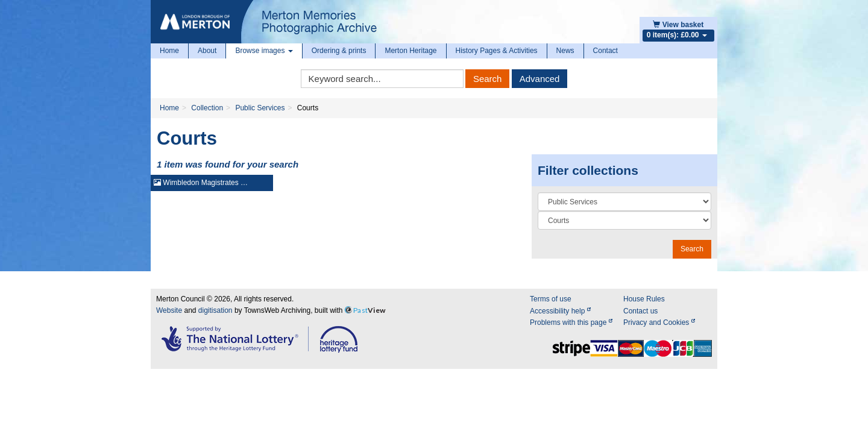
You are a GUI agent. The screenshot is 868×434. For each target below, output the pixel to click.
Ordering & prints (339, 51)
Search (488, 79)
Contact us (640, 311)
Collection (207, 108)
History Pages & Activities (497, 51)
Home (169, 51)
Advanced (540, 79)
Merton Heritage (410, 51)
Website (169, 310)
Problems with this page (571, 322)
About (207, 51)
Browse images (264, 51)
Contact (605, 51)
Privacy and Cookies (659, 322)
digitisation (215, 310)
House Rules (644, 299)
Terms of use (551, 299)
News (565, 51)
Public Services (260, 108)
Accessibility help (560, 311)
